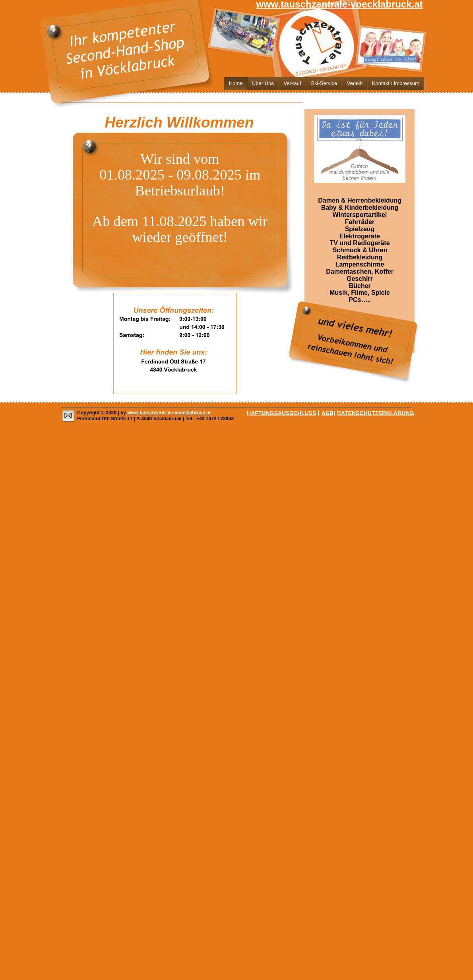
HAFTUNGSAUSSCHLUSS (281, 413)
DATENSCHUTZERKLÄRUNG (375, 413)
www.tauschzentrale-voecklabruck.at (169, 413)
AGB (327, 413)
